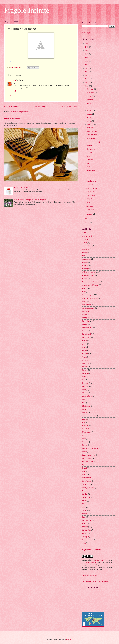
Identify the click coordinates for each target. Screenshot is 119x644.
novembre (90, 93)
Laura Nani (99, 560)
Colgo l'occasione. (92, 199)
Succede (85, 527)
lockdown (86, 386)
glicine (85, 350)
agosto (89, 103)
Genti (84, 347)
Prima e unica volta (89, 455)
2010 (87, 79)
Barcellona (86, 249)
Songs (84, 510)
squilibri (85, 524)
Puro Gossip (86, 458)
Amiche (85, 239)
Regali (85, 468)
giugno (89, 110)
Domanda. (90, 128)
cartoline (85, 266)
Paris (84, 439)
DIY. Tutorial (87, 305)
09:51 (15, 91)
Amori (85, 243)
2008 (87, 86)
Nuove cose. (86, 432)
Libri (84, 377)
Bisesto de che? (92, 131)
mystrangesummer (88, 416)
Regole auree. (91, 195)
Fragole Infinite (27, 10)
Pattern (85, 445)
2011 (87, 75)
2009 (87, 83)
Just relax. (90, 206)
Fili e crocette (87, 328)
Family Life (86, 318)
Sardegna (85, 484)
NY (84, 435)
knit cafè (85, 367)
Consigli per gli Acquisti (90, 285)
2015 (87, 61)
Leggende (86, 373)
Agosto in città (87, 236)
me (83, 403)
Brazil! (89, 156)
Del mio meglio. (92, 170)
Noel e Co (86, 429)
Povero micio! (91, 192)
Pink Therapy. (91, 181)
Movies (85, 412)
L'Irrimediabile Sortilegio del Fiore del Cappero (30, 200)
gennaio (90, 214)
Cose (84, 292)
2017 (87, 54)
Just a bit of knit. (92, 188)
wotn (84, 543)
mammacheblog (88, 396)
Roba (84, 471)
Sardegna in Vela (88, 488)
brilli (84, 256)
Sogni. (89, 178)
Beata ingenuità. (92, 135)
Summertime (87, 530)
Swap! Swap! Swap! (21, 188)
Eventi (85, 314)
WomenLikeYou (88, 540)
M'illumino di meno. (93, 167)
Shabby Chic (87, 497)
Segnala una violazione (92, 550)
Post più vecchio (70, 107)
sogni (84, 507)
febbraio (90, 125)
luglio (89, 107)
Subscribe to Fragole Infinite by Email (95, 581)
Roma (84, 475)
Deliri (84, 301)
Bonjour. (89, 145)
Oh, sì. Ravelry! (92, 138)
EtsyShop (86, 311)
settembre (90, 100)
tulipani (85, 533)
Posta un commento (17, 96)
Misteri (85, 409)
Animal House (87, 246)
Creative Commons (90, 563)
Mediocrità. (86, 406)
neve (84, 422)
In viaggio (86, 363)
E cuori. (89, 174)
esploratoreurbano (88, 308)
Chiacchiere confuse (89, 272)
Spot (84, 517)
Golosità (85, 354)
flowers (85, 331)
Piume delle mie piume (90, 448)
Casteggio (86, 269)
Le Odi (85, 370)
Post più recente (12, 107)
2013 (87, 68)
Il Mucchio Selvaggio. (94, 142)
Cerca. (89, 163)
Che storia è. (91, 149)
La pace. (89, 153)
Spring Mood (87, 520)
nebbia (85, 419)
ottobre (89, 96)
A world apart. (91, 185)
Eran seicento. (91, 209)
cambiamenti (87, 259)
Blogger (69, 639)
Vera (14, 80)
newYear (85, 426)
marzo (89, 121)
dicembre (90, 89)
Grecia (85, 357)
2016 (87, 58)
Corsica (85, 288)
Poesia (85, 452)
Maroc (85, 399)
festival (85, 324)
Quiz (84, 465)
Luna (84, 390)
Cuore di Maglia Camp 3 (91, 298)
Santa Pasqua (87, 481)
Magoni (85, 393)
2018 (87, 50)
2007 (87, 219)
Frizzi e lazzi (87, 337)
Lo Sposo (86, 383)
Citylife (85, 279)
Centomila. (90, 160)
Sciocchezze (86, 491)
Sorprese (85, 514)
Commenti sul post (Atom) (20, 112)
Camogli (85, 262)
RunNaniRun (87, 478)
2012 (87, 72)
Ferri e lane (86, 321)
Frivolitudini (87, 334)
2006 (87, 222)
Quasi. (89, 202)
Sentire (85, 494)
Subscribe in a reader (90, 575)
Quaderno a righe (88, 461)
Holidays (85, 360)
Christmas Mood (88, 275)
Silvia (84, 504)
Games (85, 341)
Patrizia (85, 442)
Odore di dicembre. (12, 119)
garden (85, 344)
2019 (87, 47)
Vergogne (86, 537)
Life (84, 380)
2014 (87, 65)
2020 (87, 43)
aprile (89, 118)
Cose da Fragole (88, 295)
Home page (41, 107)
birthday (85, 252)
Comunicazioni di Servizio (91, 282)
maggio (90, 114)
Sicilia (84, 501)
